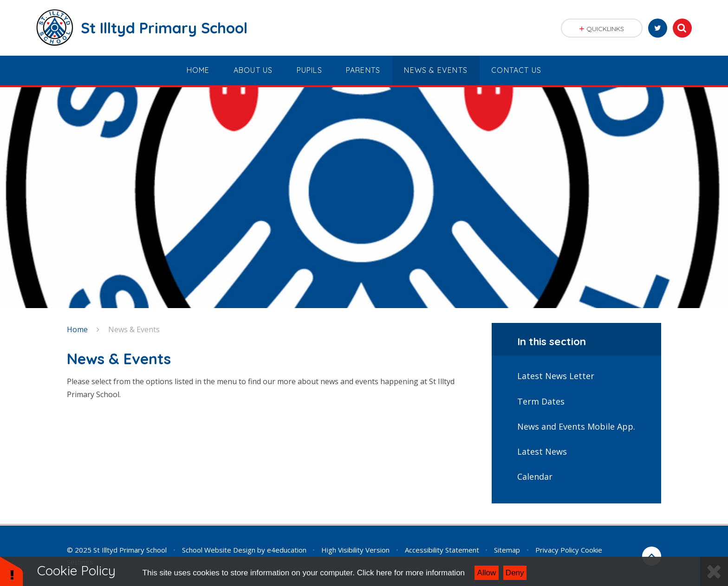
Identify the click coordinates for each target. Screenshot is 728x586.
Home (77, 329)
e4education (287, 550)
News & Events (134, 329)
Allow (487, 573)
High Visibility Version (355, 550)
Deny (515, 573)
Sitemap (507, 550)
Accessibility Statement (442, 550)
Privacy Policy (557, 550)
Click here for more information (411, 573)
